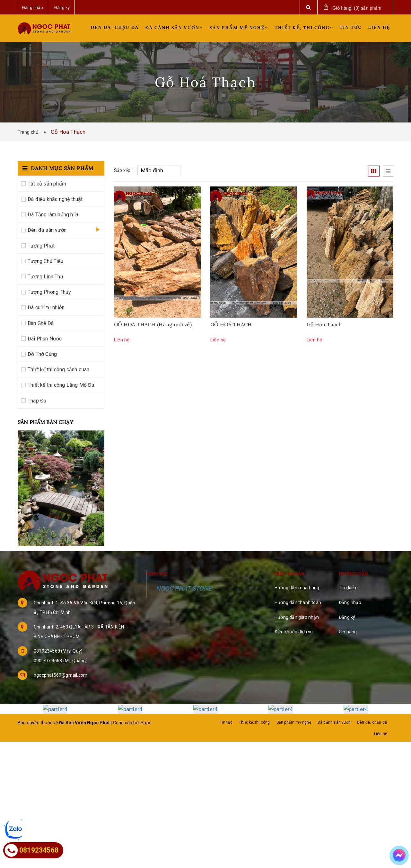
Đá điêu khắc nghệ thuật (55, 199)
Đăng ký (347, 617)
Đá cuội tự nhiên (46, 307)
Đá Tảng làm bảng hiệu (54, 215)
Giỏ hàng (348, 632)
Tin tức (351, 28)
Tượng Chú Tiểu (45, 261)
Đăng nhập (350, 602)
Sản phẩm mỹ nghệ (239, 28)
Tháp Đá (37, 401)
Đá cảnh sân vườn (174, 28)
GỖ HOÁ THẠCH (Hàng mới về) (153, 324)
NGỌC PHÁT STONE (184, 588)
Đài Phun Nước (45, 339)
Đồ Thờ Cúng (42, 354)
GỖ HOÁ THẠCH (231, 324)
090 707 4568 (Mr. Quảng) (61, 661)
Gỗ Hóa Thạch (324, 324)
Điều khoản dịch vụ (294, 632)
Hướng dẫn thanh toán (298, 602)
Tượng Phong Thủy (49, 292)
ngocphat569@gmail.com (61, 675)
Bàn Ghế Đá (41, 323)
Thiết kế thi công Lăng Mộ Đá (61, 385)
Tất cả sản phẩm (47, 184)
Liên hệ (379, 28)
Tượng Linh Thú (45, 277)
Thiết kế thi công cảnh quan (58, 370)
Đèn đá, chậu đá (115, 28)
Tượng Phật (41, 246)
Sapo (146, 722)
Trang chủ (30, 132)
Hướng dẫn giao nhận (297, 617)
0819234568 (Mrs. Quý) (58, 651)
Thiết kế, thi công (304, 28)
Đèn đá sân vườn (47, 230)
